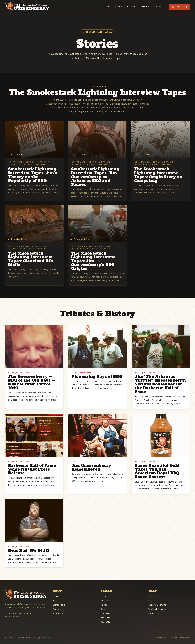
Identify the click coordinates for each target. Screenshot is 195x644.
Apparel (56, 609)
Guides (119, 7)
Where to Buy (59, 613)
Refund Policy (155, 613)
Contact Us (153, 596)
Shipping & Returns (157, 605)
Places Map (106, 622)
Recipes (131, 7)
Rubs (55, 601)
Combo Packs (59, 605)
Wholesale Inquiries (157, 609)
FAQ (150, 601)
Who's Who (106, 618)
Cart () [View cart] (179, 7)
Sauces (56, 596)
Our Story (105, 609)
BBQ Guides (106, 601)
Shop (107, 7)
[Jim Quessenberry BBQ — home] (27, 7)
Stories (145, 7)
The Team (105, 613)
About (159, 7)
